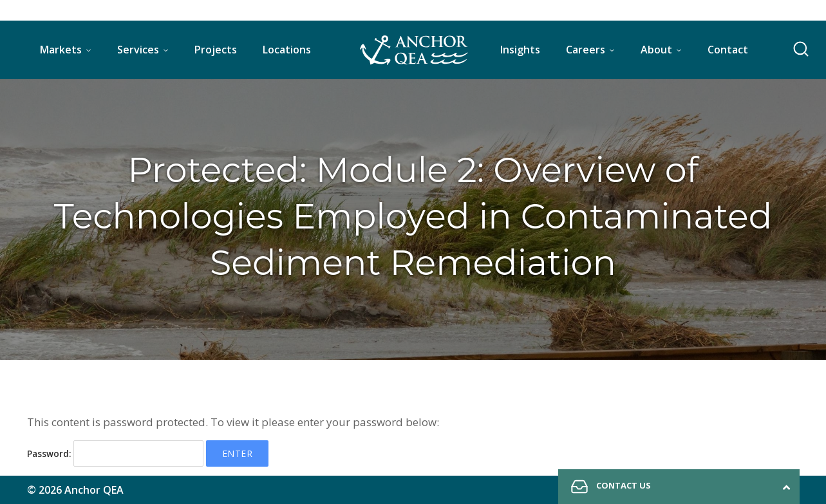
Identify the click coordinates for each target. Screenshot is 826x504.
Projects (216, 50)
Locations (287, 50)
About (656, 50)
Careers (586, 50)
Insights (520, 50)
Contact (728, 50)
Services (138, 50)
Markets (61, 50)
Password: (115, 454)
